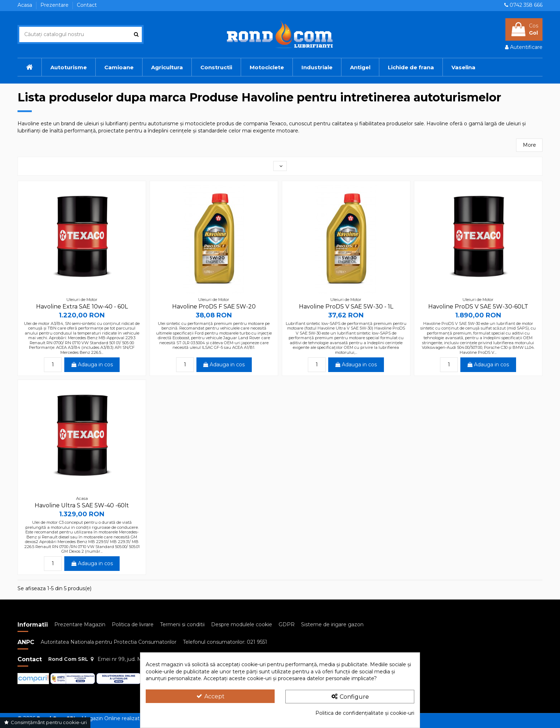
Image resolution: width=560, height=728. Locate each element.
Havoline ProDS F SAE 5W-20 (214, 307)
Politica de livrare (133, 624)
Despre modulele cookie (242, 624)
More (529, 145)
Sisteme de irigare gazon (332, 624)
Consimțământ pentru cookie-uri (45, 722)
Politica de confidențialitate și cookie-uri (365, 713)
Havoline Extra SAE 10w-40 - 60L (82, 307)
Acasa (26, 5)
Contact (87, 5)
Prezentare (55, 5)
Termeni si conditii (182, 624)
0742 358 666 (526, 5)
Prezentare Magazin (80, 624)
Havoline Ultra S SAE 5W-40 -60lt (82, 505)
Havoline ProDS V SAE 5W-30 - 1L (346, 307)
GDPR (287, 624)
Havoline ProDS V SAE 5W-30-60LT (478, 307)
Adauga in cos (92, 365)
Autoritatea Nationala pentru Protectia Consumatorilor (109, 642)
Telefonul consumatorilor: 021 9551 (225, 642)
